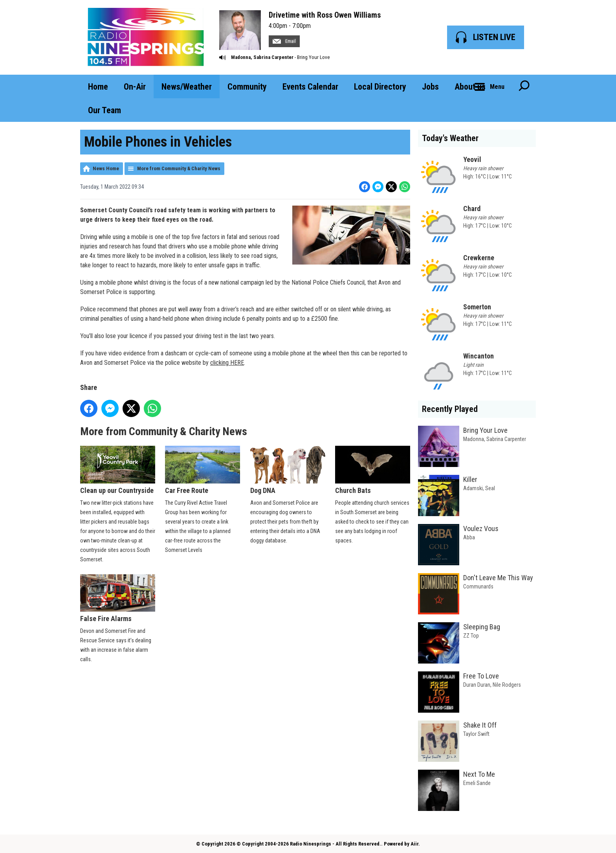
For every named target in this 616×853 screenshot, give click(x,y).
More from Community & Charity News (179, 168)
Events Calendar (310, 87)
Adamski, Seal (479, 488)
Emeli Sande (477, 783)
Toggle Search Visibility (524, 86)
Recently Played (450, 409)
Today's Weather (450, 138)
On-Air (135, 87)
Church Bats (373, 470)
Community (247, 87)
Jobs (430, 87)
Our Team (104, 110)
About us (470, 87)
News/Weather (187, 87)
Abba (469, 537)
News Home (106, 168)
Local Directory (380, 87)
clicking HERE (227, 363)
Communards (478, 586)
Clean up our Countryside (118, 470)
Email (284, 41)
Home (98, 87)
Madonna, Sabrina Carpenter (262, 57)
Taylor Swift (476, 734)
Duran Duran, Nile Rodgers (492, 685)
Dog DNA (288, 470)
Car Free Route (203, 470)
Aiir (414, 844)
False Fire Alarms (118, 599)
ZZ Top (471, 636)
